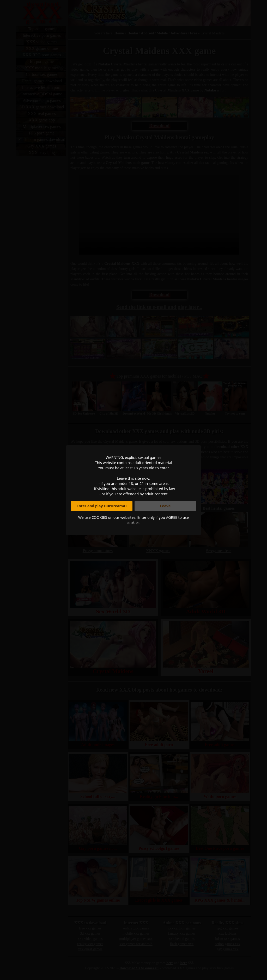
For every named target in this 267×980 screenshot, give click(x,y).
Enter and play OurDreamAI (102, 506)
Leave (165, 506)
